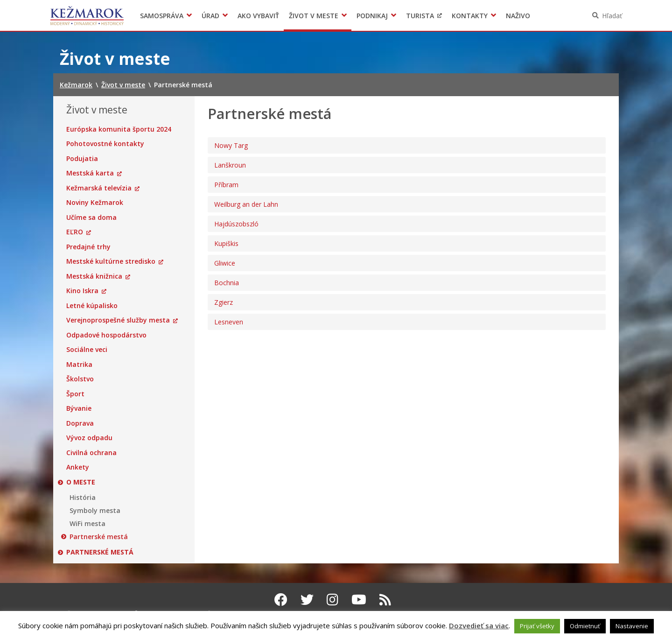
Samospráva (162, 16)
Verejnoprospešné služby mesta (118, 320)
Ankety (78, 467)
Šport (75, 394)
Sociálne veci (87, 350)
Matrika (79, 365)
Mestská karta (90, 173)
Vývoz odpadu (89, 438)
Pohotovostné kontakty (105, 144)
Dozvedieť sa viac (479, 625)
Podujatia (82, 159)
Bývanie (79, 408)
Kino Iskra (82, 291)
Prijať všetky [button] (537, 626)
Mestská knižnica (94, 276)
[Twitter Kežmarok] (307, 599)
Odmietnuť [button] (585, 626)
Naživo (518, 16)
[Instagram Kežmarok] (332, 599)
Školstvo (80, 379)
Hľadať (612, 16)
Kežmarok (87, 15)
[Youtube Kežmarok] (359, 599)
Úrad (210, 16)
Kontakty (470, 16)
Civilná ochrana (91, 453)
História (83, 498)
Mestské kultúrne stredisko (111, 261)
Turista (420, 16)
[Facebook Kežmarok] (281, 599)
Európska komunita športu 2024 (119, 129)
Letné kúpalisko (92, 306)
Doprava (80, 423)
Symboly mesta (95, 511)
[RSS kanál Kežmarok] (385, 599)
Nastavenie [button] (632, 626)
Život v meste (314, 16)
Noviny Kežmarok (95, 203)
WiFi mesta (87, 524)
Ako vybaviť (258, 16)
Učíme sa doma (91, 218)
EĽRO (75, 232)
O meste (81, 482)
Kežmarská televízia (99, 188)
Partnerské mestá (99, 537)
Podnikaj (372, 16)
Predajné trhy (88, 247)
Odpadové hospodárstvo (106, 335)
